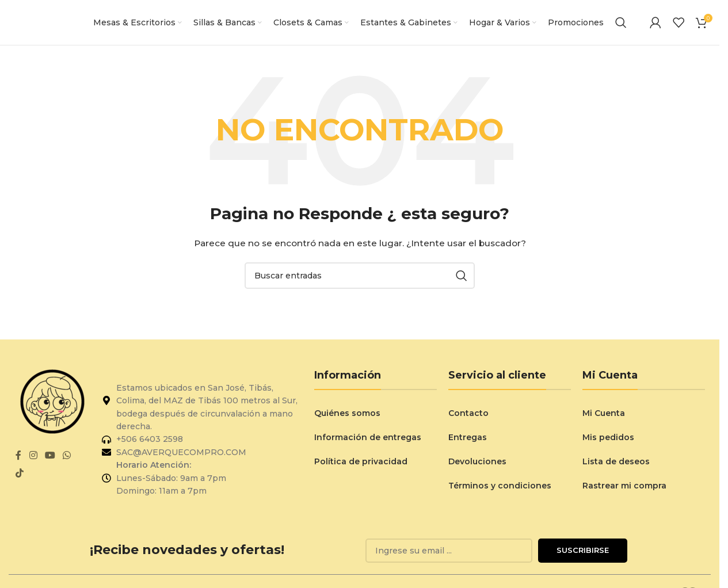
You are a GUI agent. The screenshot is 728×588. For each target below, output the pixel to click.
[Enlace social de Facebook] (18, 460)
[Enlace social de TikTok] (19, 478)
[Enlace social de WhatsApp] (67, 460)
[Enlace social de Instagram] (33, 460)
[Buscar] (621, 25)
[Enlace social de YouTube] (50, 460)
